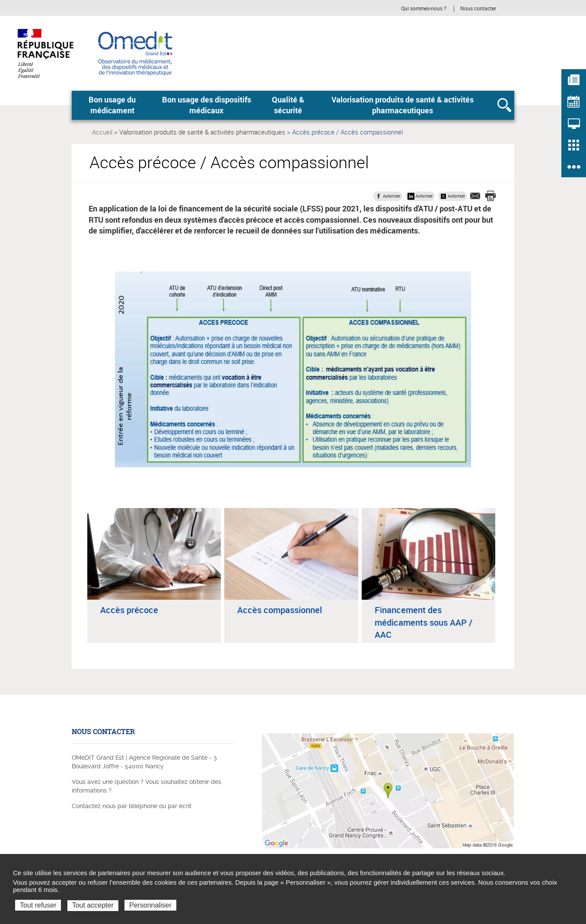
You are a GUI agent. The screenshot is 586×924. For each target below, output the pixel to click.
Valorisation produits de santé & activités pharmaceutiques (403, 105)
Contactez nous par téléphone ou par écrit (132, 806)
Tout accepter (93, 905)
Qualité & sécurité (288, 105)
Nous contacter (478, 9)
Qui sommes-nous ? (424, 9)
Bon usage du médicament (112, 105)
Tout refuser (38, 905)
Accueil (102, 132)
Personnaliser (150, 905)
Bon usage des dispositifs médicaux (207, 105)
